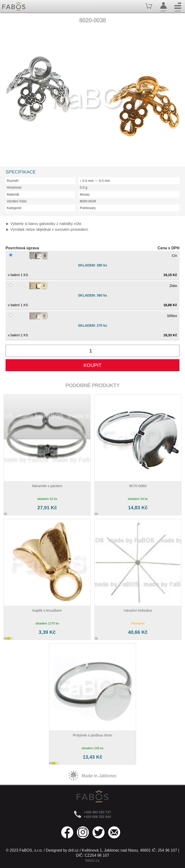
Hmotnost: (14, 187)
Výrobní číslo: (17, 201)
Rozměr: (13, 181)
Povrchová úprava (22, 248)
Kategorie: (14, 208)
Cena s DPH (168, 248)
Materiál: (13, 194)
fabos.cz (92, 860)
